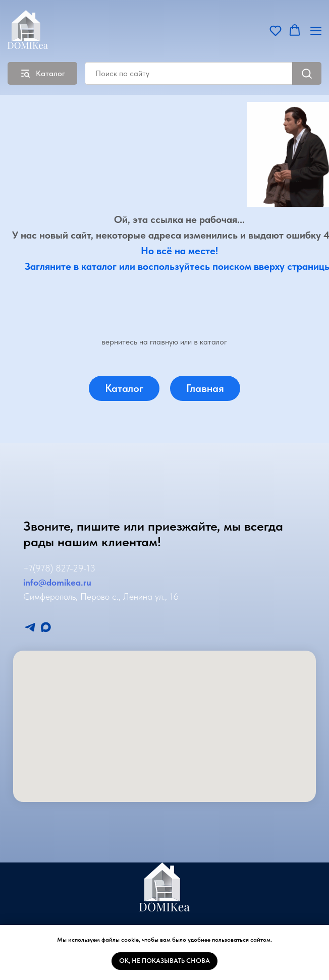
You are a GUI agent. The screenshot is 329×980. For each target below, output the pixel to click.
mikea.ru (74, 582)
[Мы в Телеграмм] (30, 627)
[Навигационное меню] (316, 31)
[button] (276, 30)
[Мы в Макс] (46, 627)
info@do (40, 582)
